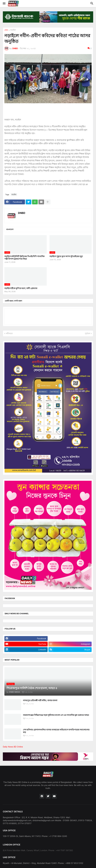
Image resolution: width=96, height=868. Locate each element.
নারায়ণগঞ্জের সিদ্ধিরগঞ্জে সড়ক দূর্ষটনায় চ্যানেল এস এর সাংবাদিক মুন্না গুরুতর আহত (56, 715)
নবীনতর (9, 333)
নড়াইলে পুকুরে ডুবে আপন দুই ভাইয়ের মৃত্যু (66, 256)
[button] (4, 4)
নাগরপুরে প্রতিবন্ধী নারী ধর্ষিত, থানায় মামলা (40, 700)
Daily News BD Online (13, 747)
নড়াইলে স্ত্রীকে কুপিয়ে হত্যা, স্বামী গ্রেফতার (21, 288)
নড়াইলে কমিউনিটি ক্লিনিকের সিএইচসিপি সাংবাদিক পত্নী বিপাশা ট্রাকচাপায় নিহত (24, 258)
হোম (6, 30)
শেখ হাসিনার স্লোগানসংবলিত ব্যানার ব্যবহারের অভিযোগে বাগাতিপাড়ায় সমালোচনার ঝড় (56, 731)
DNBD (22, 213)
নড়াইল (13, 30)
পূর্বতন (87, 333)
